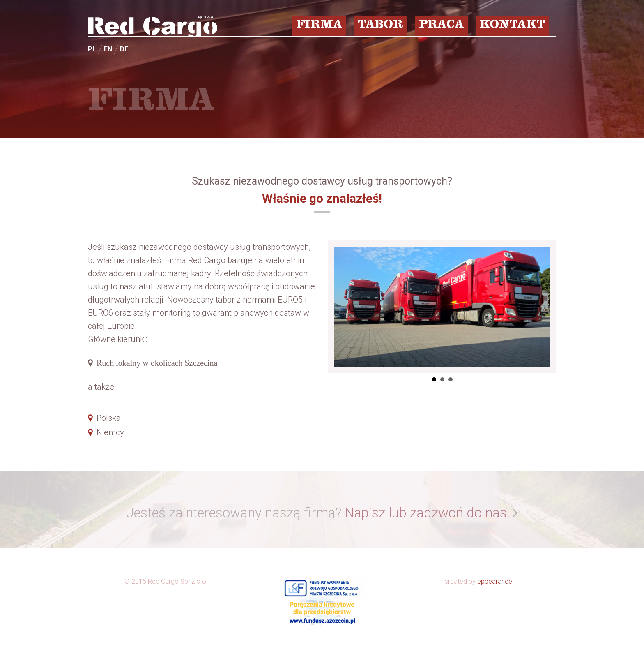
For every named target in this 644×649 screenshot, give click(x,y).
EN (108, 49)
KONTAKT (512, 25)
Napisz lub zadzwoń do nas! (427, 513)
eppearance (495, 581)
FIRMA (319, 25)
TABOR (381, 25)
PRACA (441, 25)
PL (92, 49)
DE (124, 49)
